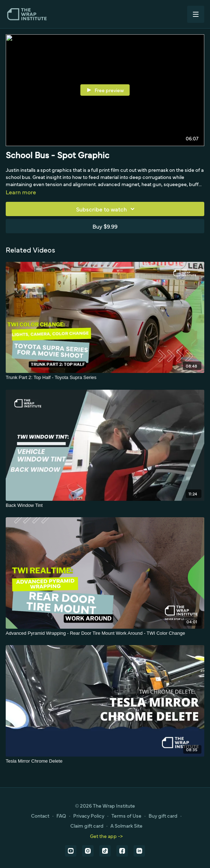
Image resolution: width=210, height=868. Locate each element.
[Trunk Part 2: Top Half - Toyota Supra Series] (105, 378)
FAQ (61, 815)
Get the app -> (106, 836)
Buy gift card (163, 815)
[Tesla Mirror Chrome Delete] (105, 761)
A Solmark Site (126, 825)
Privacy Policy (89, 815)
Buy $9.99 (105, 226)
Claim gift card (87, 825)
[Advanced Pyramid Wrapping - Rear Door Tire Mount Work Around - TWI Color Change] (105, 633)
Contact (40, 815)
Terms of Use (126, 815)
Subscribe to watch (106, 209)
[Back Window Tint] (105, 505)
